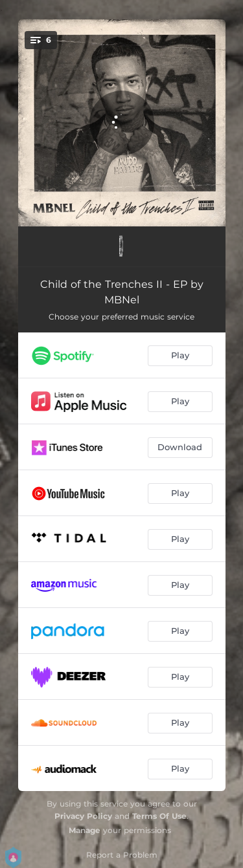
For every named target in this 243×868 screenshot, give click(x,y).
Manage (85, 830)
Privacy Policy (83, 816)
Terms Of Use (159, 816)
